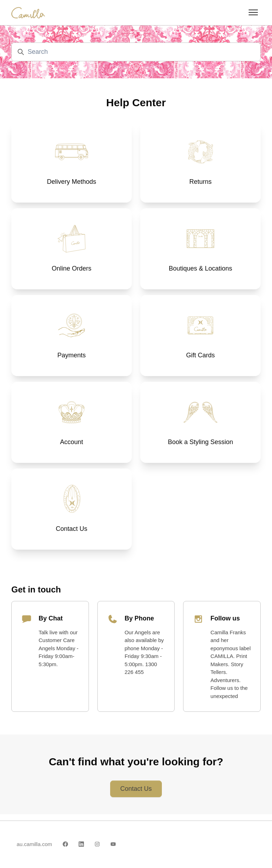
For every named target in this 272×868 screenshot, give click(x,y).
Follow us (225, 625)
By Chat (51, 625)
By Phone (139, 625)
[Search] (136, 52)
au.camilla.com (34, 844)
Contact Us (136, 795)
